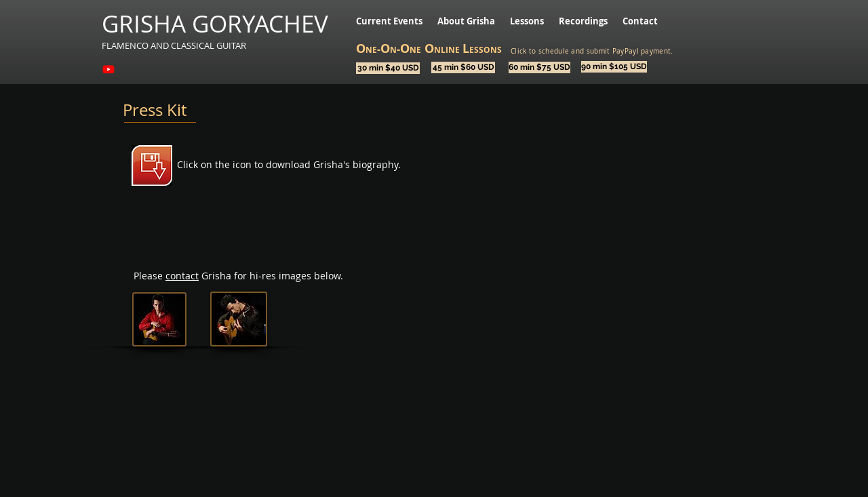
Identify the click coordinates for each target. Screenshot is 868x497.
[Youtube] (108, 69)
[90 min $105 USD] (614, 67)
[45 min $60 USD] (463, 67)
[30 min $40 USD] (388, 68)
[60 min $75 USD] (539, 67)
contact (182, 276)
